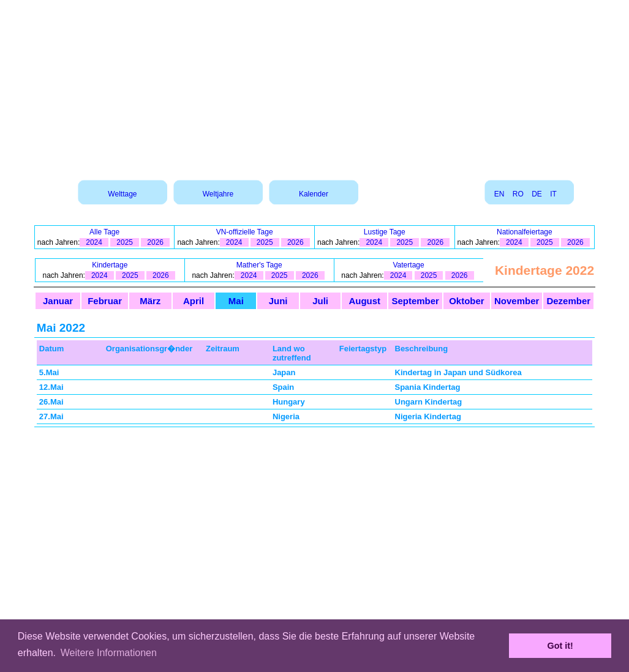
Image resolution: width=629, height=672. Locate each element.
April (194, 301)
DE (537, 194)
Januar (58, 301)
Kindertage (110, 265)
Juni (278, 301)
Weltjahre (218, 194)
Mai (236, 301)
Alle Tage (104, 232)
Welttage (122, 194)
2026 (155, 242)
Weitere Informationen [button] (109, 653)
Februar (105, 301)
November (517, 301)
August (364, 301)
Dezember (568, 301)
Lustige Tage (385, 232)
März (150, 301)
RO (518, 194)
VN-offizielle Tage (245, 232)
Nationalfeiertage (525, 232)
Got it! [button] (560, 646)
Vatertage (409, 265)
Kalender (314, 194)
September (415, 301)
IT (553, 194)
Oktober (467, 301)
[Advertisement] (315, 86)
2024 (94, 242)
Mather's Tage (259, 265)
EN (499, 194)
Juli (320, 301)
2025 (125, 242)
